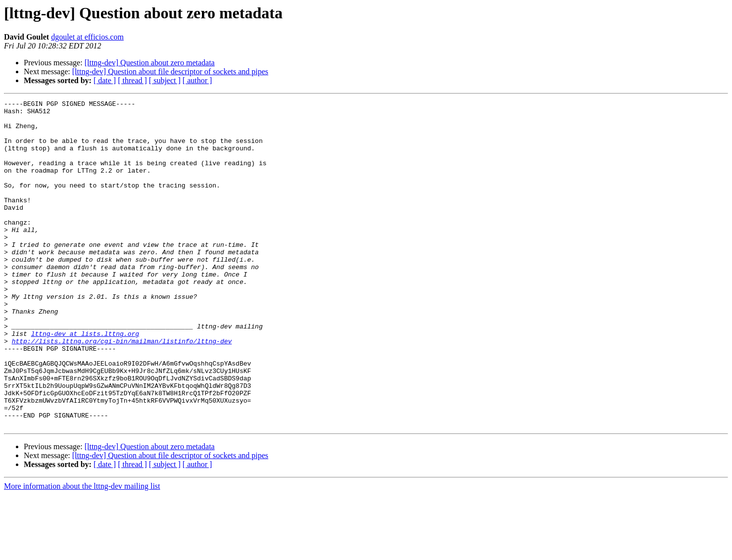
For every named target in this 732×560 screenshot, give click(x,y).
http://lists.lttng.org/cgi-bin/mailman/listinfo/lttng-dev (122, 390)
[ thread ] (132, 80)
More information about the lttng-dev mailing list (82, 551)
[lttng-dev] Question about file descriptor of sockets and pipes (170, 71)
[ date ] (105, 80)
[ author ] (197, 80)
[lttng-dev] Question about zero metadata (150, 63)
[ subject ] (165, 80)
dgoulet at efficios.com (87, 37)
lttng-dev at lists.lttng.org (85, 381)
